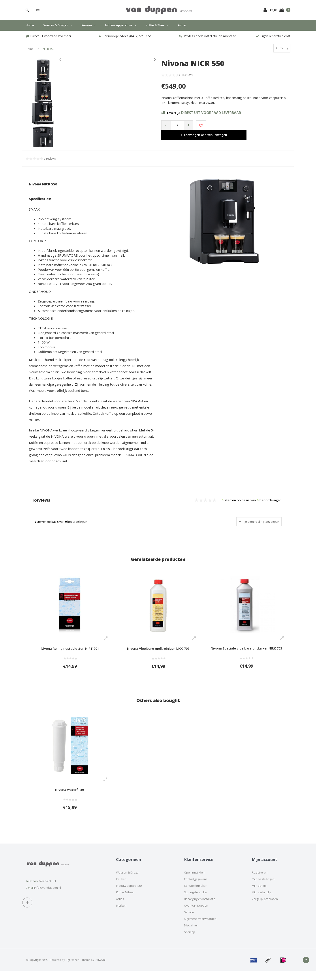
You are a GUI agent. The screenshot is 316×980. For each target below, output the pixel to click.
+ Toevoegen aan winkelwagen (248, 129)
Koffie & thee (157, 28)
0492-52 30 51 (47, 890)
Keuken (88, 28)
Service (189, 921)
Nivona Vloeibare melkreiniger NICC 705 (158, 652)
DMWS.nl (100, 969)
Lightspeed (72, 969)
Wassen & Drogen (58, 28)
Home (30, 28)
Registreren (260, 881)
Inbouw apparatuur (121, 28)
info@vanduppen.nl (48, 897)
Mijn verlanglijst (262, 901)
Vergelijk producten (265, 908)
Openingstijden (194, 881)
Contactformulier (195, 894)
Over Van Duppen (196, 914)
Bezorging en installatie (200, 908)
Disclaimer (191, 934)
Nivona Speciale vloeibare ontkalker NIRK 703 (246, 652)
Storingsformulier (196, 901)
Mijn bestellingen (263, 888)
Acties (182, 28)
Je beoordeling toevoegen (262, 525)
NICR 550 (49, 52)
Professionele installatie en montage (208, 39)
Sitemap (190, 941)
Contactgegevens (196, 888)
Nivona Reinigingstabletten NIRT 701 (70, 652)
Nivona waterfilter (70, 796)
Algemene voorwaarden (200, 928)
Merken (121, 914)
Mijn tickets (259, 894)
